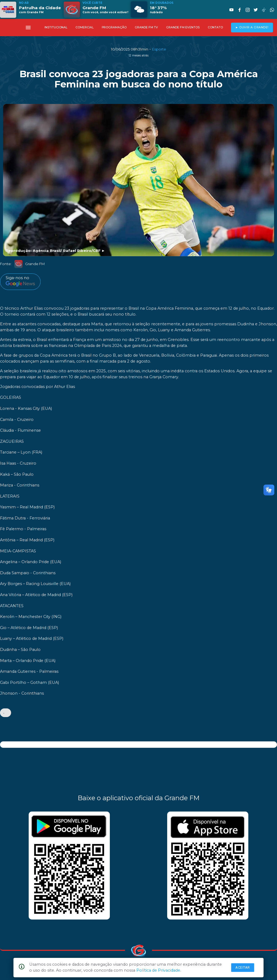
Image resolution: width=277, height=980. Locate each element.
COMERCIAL (85, 27)
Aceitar (243, 967)
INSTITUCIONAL (56, 27)
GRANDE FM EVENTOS (183, 27)
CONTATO (215, 27)
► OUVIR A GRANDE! (252, 27)
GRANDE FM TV (146, 27)
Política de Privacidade (158, 970)
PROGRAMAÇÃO (114, 27)
